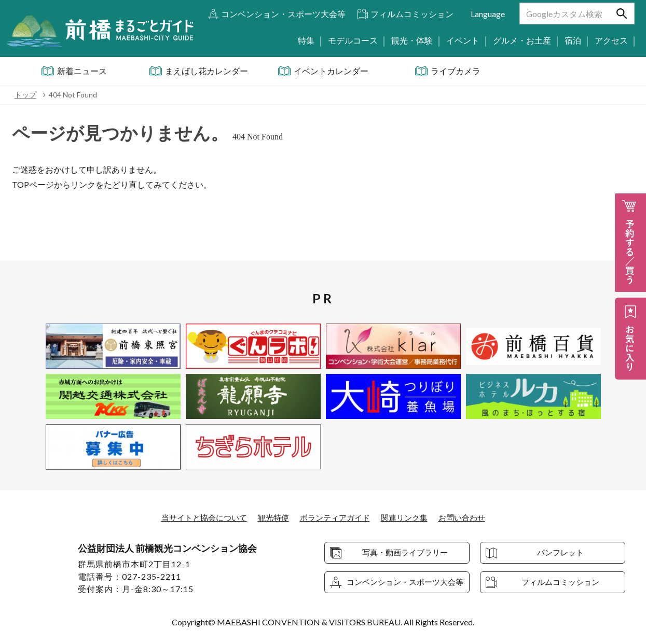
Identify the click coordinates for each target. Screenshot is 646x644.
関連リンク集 (409, 517)
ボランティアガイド (336, 517)
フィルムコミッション (412, 14)
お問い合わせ (470, 517)
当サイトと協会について (198, 517)
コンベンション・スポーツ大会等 (283, 14)
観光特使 (271, 517)
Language (488, 14)
